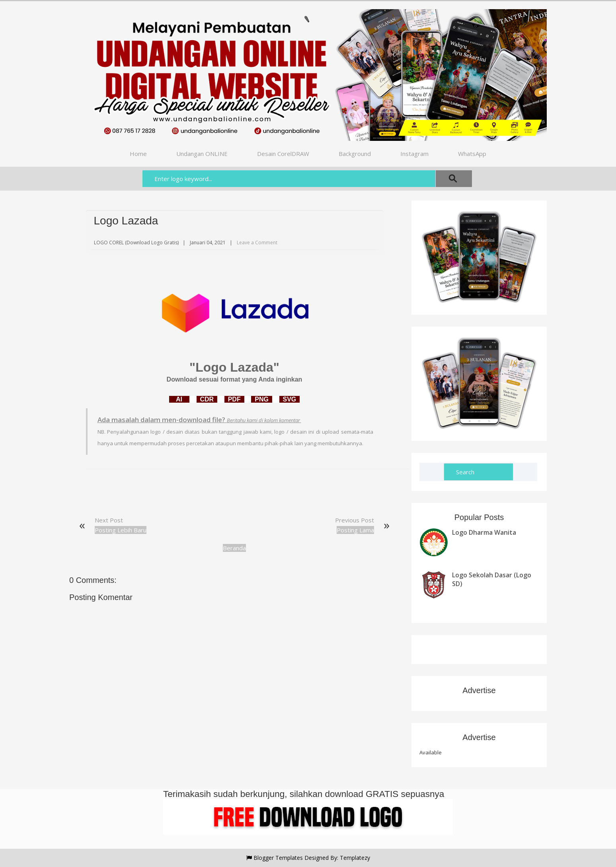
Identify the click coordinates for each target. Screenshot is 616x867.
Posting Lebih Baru (121, 530)
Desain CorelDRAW (283, 154)
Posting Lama (355, 530)
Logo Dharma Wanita (484, 532)
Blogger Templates (278, 858)
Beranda (234, 548)
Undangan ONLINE (202, 154)
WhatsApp (472, 154)
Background (355, 154)
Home (138, 154)
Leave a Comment (257, 243)
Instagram (414, 154)
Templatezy (355, 858)
